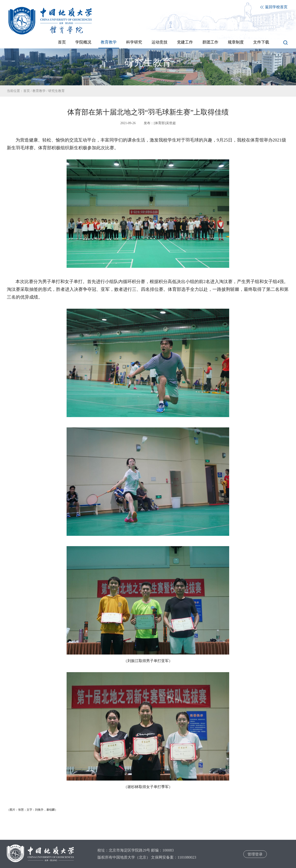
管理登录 (255, 854)
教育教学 (39, 91)
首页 (27, 91)
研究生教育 (56, 91)
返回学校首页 (274, 7)
